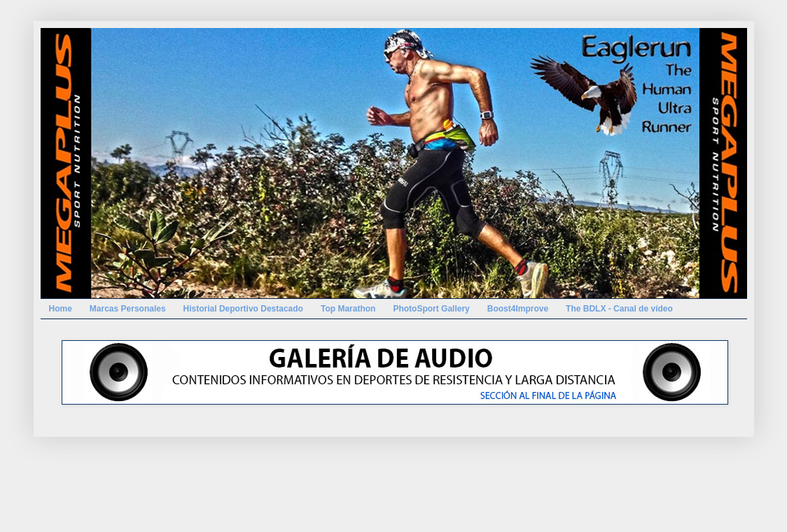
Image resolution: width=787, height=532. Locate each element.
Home (61, 309)
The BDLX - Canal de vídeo (619, 309)
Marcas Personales (128, 309)
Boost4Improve (518, 309)
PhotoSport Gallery (431, 309)
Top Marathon (348, 309)
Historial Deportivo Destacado (243, 309)
